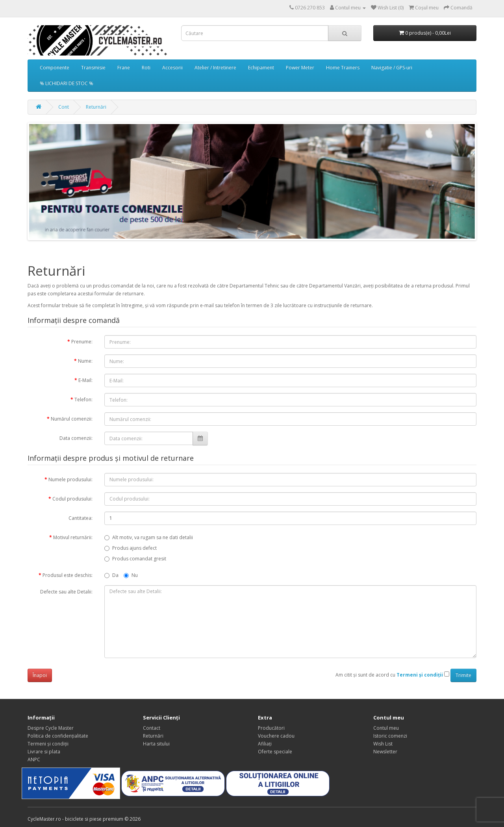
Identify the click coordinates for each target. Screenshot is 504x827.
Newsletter (385, 752)
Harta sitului (156, 744)
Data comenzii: (76, 438)
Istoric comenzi (390, 736)
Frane (124, 68)
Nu (131, 575)
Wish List (383, 744)
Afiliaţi (265, 744)
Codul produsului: (72, 499)
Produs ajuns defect (131, 548)
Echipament (261, 68)
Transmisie (93, 68)
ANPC (34, 759)
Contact (152, 728)
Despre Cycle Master (51, 728)
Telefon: (83, 400)
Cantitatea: (81, 518)
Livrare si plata (44, 752)
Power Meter (300, 68)
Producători (271, 728)
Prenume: (82, 342)
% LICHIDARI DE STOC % (67, 83)
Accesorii (172, 68)
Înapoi (40, 675)
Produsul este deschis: (68, 575)
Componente (55, 68)
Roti (146, 68)
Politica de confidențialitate (58, 736)
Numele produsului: (70, 479)
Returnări (96, 107)
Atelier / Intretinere (215, 68)
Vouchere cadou (276, 736)
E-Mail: (85, 380)
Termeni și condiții (48, 744)
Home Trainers (343, 68)
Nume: (85, 361)
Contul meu (386, 728)
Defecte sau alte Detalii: (66, 592)
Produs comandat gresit (135, 559)
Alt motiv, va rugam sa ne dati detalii (149, 537)
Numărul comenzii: (72, 419)
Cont (64, 107)
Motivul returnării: (73, 537)
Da (111, 575)
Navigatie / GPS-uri (392, 68)
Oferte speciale (275, 752)
